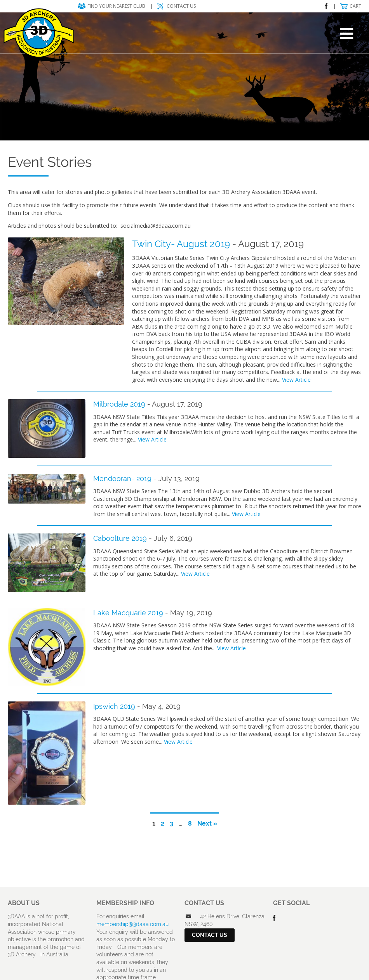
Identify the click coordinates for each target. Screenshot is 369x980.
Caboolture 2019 (120, 538)
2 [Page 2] (163, 823)
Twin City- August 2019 (181, 244)
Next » (207, 823)
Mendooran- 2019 (122, 479)
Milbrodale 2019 (119, 404)
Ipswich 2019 (114, 706)
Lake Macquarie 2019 (128, 613)
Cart (355, 6)
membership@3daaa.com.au (132, 924)
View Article (296, 380)
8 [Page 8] (190, 823)
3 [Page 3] (171, 823)
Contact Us (181, 6)
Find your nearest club (116, 6)
